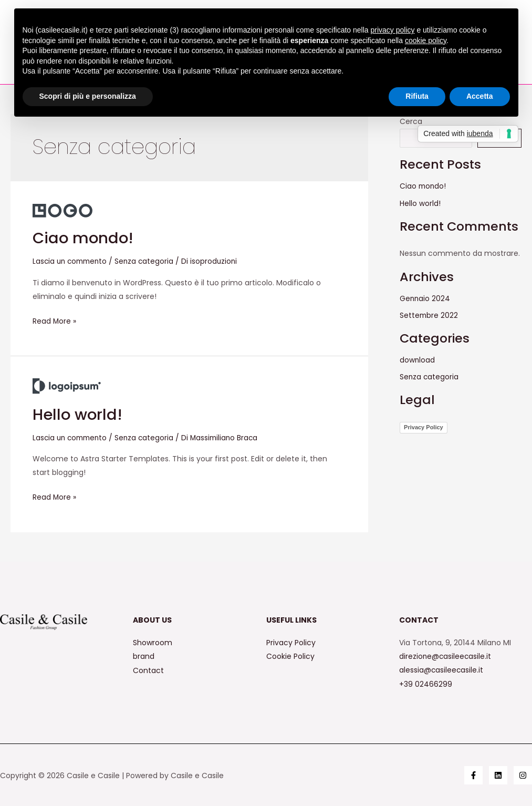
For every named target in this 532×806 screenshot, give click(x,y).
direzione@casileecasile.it (446, 656)
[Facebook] (473, 775)
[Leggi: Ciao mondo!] (62, 210)
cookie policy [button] (426, 40)
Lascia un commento (72, 261)
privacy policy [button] (392, 30)
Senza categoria (149, 261)
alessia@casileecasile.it (442, 669)
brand (144, 656)
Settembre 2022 (429, 315)
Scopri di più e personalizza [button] (88, 96)
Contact (148, 669)
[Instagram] (523, 775)
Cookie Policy (290, 656)
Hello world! (79, 414)
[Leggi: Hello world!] (67, 385)
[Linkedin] (498, 775)
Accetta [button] (480, 96)
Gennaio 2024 (425, 298)
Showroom (153, 642)
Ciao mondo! (84, 238)
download (418, 359)
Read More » (55, 320)
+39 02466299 (426, 683)
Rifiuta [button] (417, 96)
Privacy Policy (424, 426)
